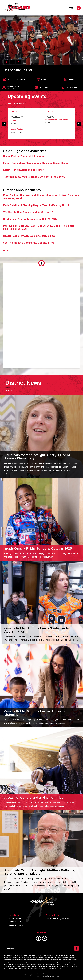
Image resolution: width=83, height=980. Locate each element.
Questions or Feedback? (42, 974)
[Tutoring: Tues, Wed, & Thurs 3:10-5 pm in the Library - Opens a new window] (34, 177)
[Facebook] (39, 940)
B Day (13, 120)
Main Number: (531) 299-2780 (57, 919)
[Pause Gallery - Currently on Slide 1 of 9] (12, 62)
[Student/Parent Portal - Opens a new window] (14, 80)
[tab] (41, 263)
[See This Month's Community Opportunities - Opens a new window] (29, 243)
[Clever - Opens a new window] (41, 80)
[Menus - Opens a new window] (69, 80)
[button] (69, 8)
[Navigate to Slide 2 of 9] (18, 62)
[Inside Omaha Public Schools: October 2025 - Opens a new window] (38, 548)
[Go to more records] (7, 250)
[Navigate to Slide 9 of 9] (6, 62)
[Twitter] (45, 940)
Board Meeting (17, 129)
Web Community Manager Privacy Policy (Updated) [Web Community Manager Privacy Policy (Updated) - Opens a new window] (49, 975)
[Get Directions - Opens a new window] (16, 925)
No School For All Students (57, 120)
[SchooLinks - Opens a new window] (41, 87)
